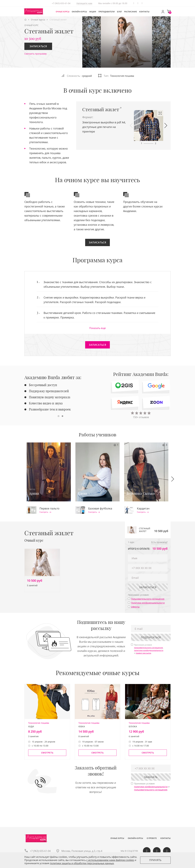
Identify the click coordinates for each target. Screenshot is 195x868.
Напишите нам (84, 3)
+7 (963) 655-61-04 (61, 3)
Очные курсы (63, 12)
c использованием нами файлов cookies (110, 860)
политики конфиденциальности (149, 650)
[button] (131, 126)
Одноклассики (142, 3)
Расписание (131, 12)
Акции (93, 12)
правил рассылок (143, 653)
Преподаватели (107, 12)
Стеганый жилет (101, 109)
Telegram (134, 3)
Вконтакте (138, 3)
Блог (119, 12)
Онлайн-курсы (79, 12)
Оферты (135, 607)
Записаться (38, 46)
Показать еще (97, 328)
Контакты (144, 12)
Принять (155, 860)
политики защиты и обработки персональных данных (82, 863)
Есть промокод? (159, 542)
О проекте (152, 838)
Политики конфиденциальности (148, 603)
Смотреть (45, 512)
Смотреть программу (35, 54)
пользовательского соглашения (148, 648)
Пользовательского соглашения (148, 599)
